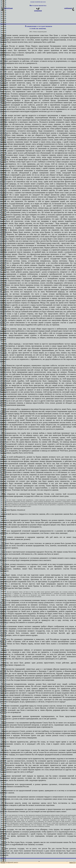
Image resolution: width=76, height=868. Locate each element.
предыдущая (8, 8)
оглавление (38, 11)
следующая (68, 8)
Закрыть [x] (72, 863)
